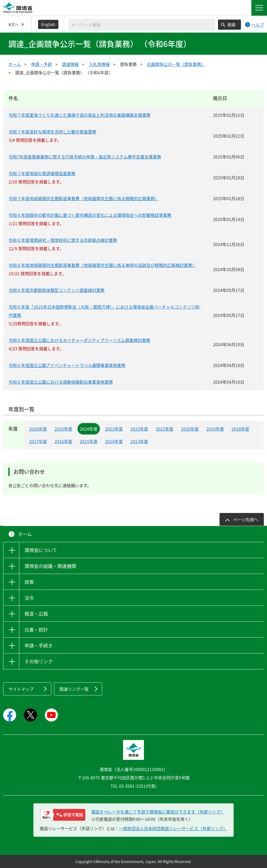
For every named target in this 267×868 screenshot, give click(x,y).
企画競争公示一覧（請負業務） (176, 64)
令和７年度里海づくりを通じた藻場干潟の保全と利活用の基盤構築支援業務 (80, 115)
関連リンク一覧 (74, 689)
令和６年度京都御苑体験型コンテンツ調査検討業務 (57, 290)
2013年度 (139, 441)
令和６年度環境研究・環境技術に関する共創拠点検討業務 (63, 240)
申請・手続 (41, 64)
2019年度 (215, 429)
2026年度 (38, 429)
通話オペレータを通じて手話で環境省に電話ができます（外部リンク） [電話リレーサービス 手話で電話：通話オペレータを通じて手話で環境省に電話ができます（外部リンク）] (158, 812)
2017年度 (38, 441)
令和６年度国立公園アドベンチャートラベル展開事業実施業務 (67, 365)
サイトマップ (21, 689)
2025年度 (63, 429)
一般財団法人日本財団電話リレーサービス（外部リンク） (173, 828)
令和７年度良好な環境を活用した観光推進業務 (52, 132)
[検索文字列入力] (142, 25)
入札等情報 (99, 64)
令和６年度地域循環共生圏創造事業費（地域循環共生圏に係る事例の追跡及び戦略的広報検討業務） (102, 265)
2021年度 (165, 429)
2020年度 (190, 429)
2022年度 (139, 429)
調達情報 (70, 64)
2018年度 (240, 429)
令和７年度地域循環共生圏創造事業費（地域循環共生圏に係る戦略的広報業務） (84, 198)
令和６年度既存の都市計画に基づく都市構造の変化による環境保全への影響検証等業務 (90, 215)
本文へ (13, 24)
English (48, 24)
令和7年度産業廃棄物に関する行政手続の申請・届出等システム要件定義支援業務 (85, 157)
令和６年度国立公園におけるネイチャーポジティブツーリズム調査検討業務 (79, 340)
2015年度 (89, 441)
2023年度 (114, 429)
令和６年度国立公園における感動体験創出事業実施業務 (61, 382)
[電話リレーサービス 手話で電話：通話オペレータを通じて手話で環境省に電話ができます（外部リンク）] (63, 815)
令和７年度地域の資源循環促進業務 (42, 173)
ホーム (15, 64)
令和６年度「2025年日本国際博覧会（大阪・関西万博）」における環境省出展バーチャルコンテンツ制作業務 (104, 311)
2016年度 (63, 441)
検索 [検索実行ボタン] (232, 25)
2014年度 (114, 441)
